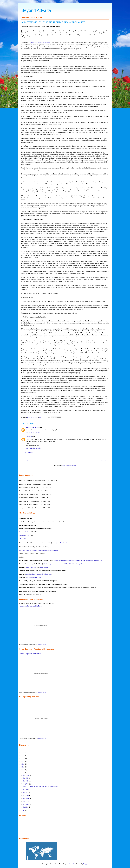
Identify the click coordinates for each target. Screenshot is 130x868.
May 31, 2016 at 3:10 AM (33, 448)
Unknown (29, 437)
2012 (23, 767)
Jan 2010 (26, 807)
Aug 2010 (26, 784)
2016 (23, 755)
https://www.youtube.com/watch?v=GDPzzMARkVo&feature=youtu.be (64, 564)
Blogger (85, 864)
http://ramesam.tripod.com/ (33, 577)
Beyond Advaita (36, 10)
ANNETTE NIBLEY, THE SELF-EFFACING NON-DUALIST (41, 786)
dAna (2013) (23, 539)
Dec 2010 (26, 775)
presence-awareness (32, 427)
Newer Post (26, 461)
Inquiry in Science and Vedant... (31, 606)
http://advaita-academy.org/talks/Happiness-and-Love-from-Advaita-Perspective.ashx (78, 560)
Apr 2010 (26, 798)
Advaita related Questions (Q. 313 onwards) (39, 574)
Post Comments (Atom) (69, 466)
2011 (23, 770)
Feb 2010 (26, 804)
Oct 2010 (26, 778)
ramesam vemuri (42, 645)
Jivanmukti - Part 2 (25, 535)
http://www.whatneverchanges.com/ (41, 43)
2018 (23, 750)
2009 (23, 811)
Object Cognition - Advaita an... (31, 654)
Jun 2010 (26, 793)
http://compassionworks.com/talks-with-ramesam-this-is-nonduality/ (39, 550)
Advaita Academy (44, 567)
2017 (23, 753)
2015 (23, 758)
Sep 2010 (26, 781)
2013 (23, 764)
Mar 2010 (26, 801)
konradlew (72, 864)
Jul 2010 (26, 790)
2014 (23, 761)
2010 (23, 773)
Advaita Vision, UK (31, 567)
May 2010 (26, 796)
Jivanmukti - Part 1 (25, 532)
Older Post (104, 461)
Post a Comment (29, 452)
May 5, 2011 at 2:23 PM (33, 433)
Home (65, 461)
